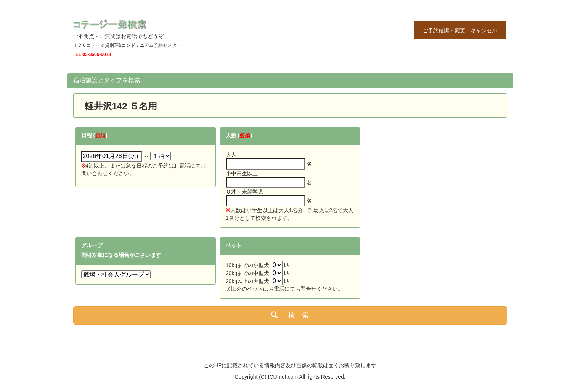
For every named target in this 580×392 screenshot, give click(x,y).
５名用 (143, 106)
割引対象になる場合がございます (121, 255)
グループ (92, 245)
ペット (234, 245)
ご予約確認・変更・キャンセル (460, 30)
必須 (100, 135)
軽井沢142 (101, 106)
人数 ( (233, 135)
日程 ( (88, 135)
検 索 (290, 315)
